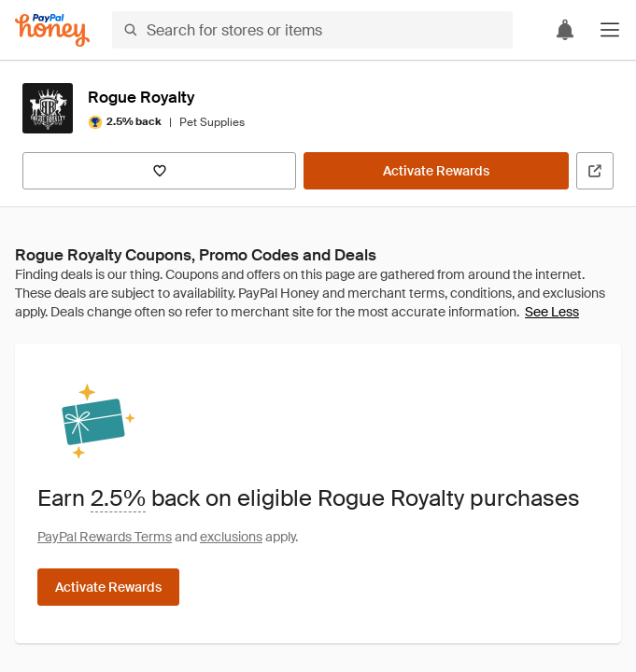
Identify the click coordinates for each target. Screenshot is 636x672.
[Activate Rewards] (436, 171)
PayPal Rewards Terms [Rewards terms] (105, 537)
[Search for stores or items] (312, 30)
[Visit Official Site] (595, 171)
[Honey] (52, 30)
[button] (610, 30)
